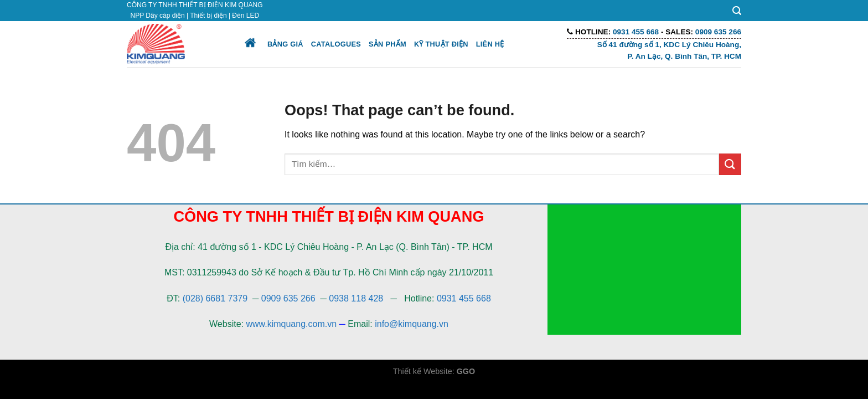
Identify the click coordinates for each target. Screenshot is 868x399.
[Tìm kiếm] (737, 11)
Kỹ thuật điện (441, 44)
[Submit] (730, 164)
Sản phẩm (387, 44)
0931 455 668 (464, 298)
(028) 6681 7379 (216, 298)
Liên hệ (490, 44)
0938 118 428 (356, 298)
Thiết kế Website (423, 371)
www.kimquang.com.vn (291, 324)
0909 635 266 (288, 298)
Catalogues (336, 44)
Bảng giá (285, 44)
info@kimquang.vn (412, 324)
